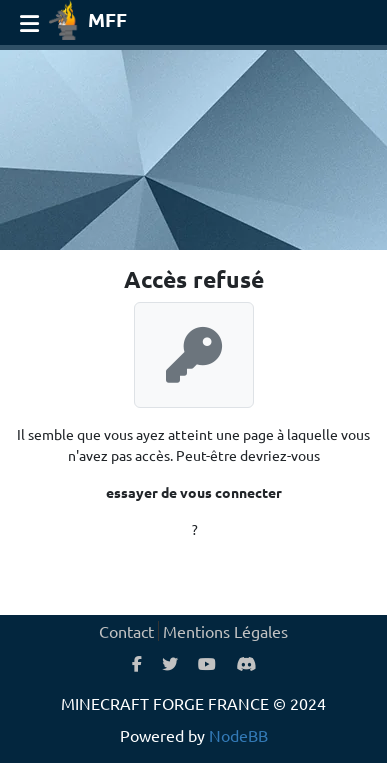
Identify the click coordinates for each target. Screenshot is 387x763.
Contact (126, 631)
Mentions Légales (225, 631)
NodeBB (238, 735)
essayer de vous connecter (194, 492)
